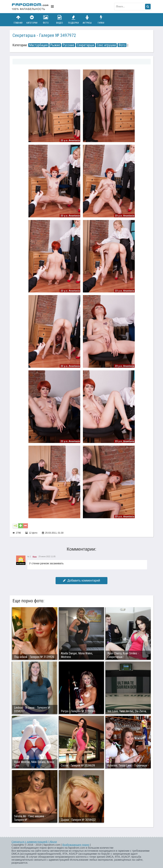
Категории (32, 20)
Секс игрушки (106, 45)
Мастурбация (38, 45)
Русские (68, 45)
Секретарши (86, 45)
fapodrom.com (30, 7)
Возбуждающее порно (76, 845)
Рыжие (55, 45)
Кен (35, 557)
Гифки (101, 20)
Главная (18, 20)
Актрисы (87, 20)
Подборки (73, 20)
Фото (46, 20)
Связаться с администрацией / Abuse (34, 842)
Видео (60, 20)
